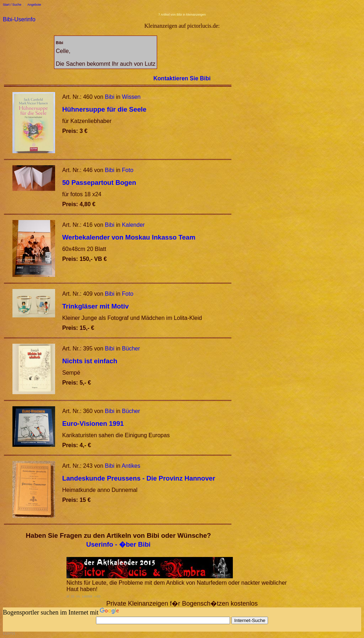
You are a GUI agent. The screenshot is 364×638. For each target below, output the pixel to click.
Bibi (110, 97)
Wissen (131, 97)
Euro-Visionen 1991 (93, 423)
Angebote (34, 5)
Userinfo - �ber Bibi (118, 544)
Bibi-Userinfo (19, 19)
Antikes (131, 466)
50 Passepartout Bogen (99, 183)
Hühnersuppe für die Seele (104, 109)
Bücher (131, 349)
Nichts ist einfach (90, 361)
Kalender (133, 225)
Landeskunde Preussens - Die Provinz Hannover (139, 478)
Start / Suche (12, 5)
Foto (128, 170)
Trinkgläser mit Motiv (95, 306)
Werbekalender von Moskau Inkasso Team (129, 237)
